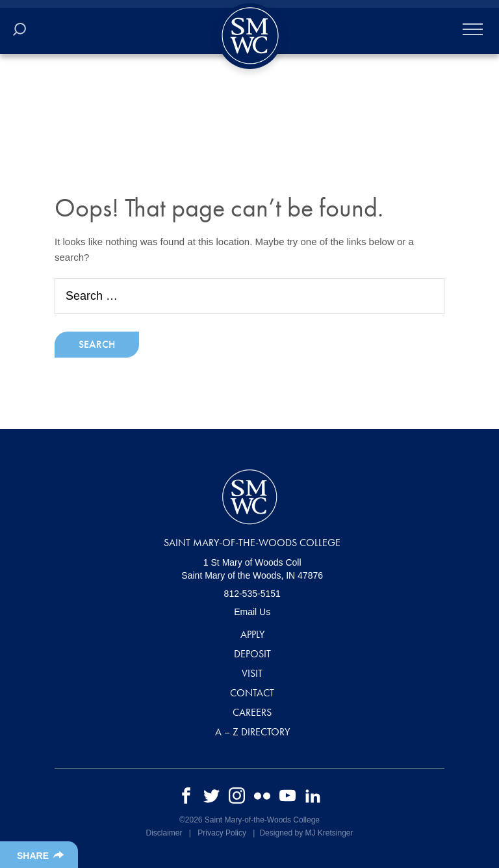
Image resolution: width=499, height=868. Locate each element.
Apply (252, 634)
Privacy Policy (222, 833)
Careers (252, 712)
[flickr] (262, 795)
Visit (252, 673)
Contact (252, 693)
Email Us (252, 612)
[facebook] (186, 795)
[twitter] (211, 795)
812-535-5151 (252, 594)
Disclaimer (164, 833)
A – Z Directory (252, 732)
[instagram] (237, 795)
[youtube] (288, 795)
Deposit (252, 654)
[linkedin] (313, 795)
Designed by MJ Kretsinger (306, 833)
